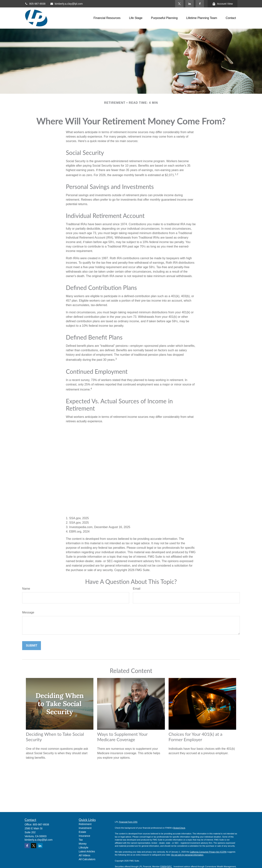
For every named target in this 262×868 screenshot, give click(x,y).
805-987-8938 (35, 4)
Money (83, 844)
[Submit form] (32, 646)
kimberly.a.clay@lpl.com (66, 4)
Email (137, 589)
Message (28, 612)
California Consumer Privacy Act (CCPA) (208, 852)
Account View (223, 4)
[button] (107, 18)
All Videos (84, 855)
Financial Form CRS (128, 822)
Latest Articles (87, 851)
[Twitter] (179, 4)
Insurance (84, 836)
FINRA (163, 867)
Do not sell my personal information (187, 855)
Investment (85, 828)
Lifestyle (83, 848)
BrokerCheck (179, 828)
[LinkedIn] (190, 4)
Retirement (85, 824)
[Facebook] (200, 4)
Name (26, 589)
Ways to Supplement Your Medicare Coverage (122, 737)
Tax (81, 840)
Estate (82, 832)
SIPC (170, 867)
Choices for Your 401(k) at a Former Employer (195, 737)
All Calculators (87, 859)
